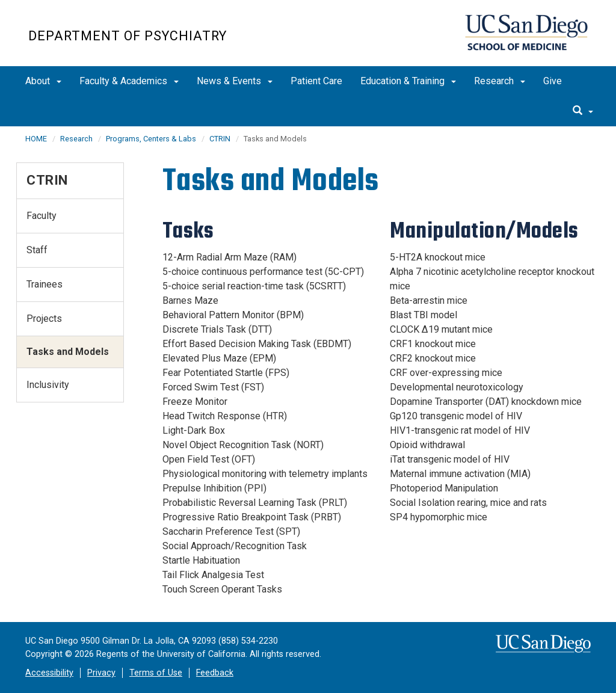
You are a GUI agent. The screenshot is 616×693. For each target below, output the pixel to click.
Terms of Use (156, 673)
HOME (36, 139)
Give (553, 81)
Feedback (215, 673)
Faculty (42, 216)
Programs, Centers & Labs (151, 139)
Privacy (101, 673)
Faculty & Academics (129, 81)
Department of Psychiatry (128, 36)
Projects (44, 319)
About (43, 81)
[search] (583, 111)
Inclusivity (48, 385)
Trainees (45, 284)
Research (500, 81)
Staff (37, 250)
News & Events (235, 81)
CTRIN (220, 139)
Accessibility (49, 673)
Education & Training (408, 81)
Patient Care (316, 81)
